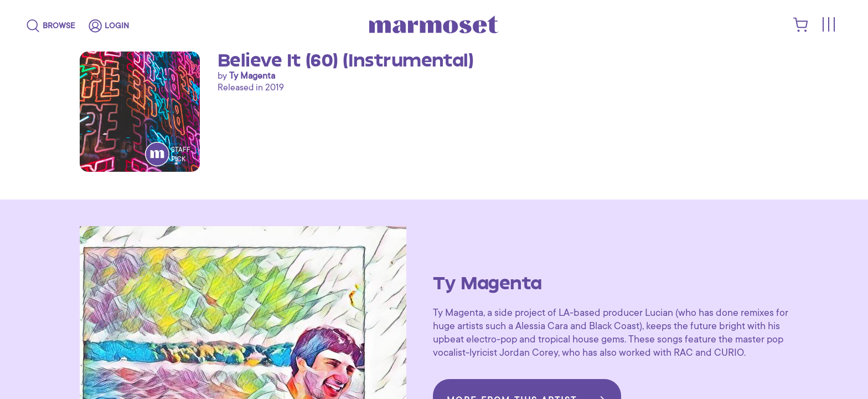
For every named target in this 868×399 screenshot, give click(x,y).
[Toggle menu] (828, 25)
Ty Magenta (252, 76)
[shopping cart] (801, 29)
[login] (109, 26)
